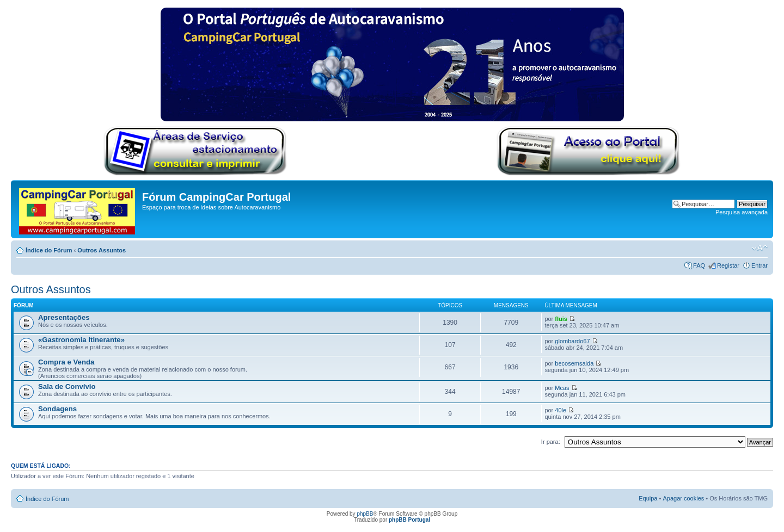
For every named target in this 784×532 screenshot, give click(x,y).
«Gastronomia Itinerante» (81, 340)
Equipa (648, 498)
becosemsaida (574, 363)
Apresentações (64, 317)
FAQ (699, 265)
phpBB (365, 514)
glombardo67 (572, 341)
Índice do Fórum (49, 250)
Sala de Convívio (67, 386)
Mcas (562, 388)
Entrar (759, 265)
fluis (561, 319)
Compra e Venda (66, 362)
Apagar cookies (683, 498)
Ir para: (551, 442)
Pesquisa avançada (742, 212)
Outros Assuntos (102, 250)
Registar (728, 265)
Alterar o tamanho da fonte (760, 248)
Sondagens (57, 409)
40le (561, 410)
